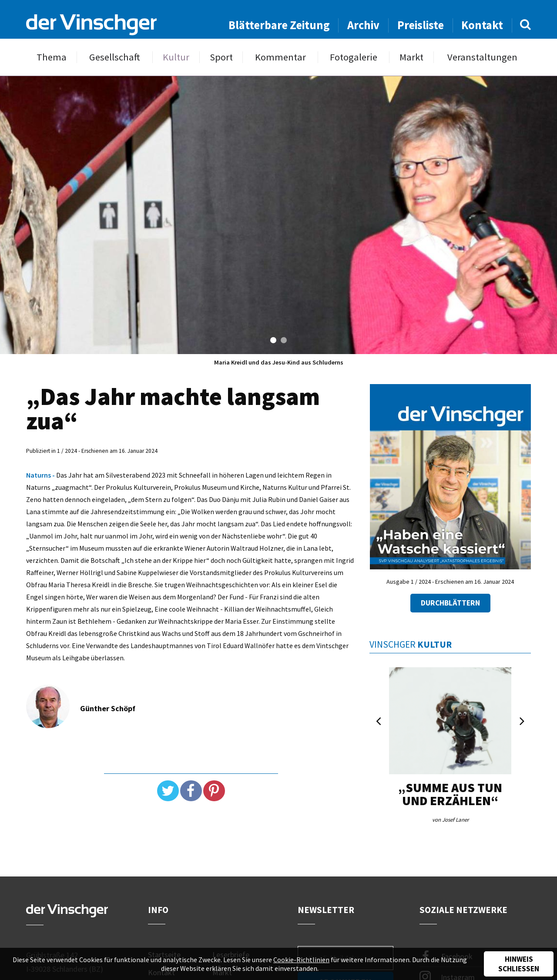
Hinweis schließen (519, 964)
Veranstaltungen (482, 57)
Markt (411, 57)
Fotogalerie (354, 57)
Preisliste (421, 25)
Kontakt (482, 25)
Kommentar (280, 57)
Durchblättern (450, 603)
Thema (52, 57)
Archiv (363, 25)
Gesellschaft (115, 57)
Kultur (176, 57)
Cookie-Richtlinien (301, 960)
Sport (221, 57)
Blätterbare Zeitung (279, 25)
